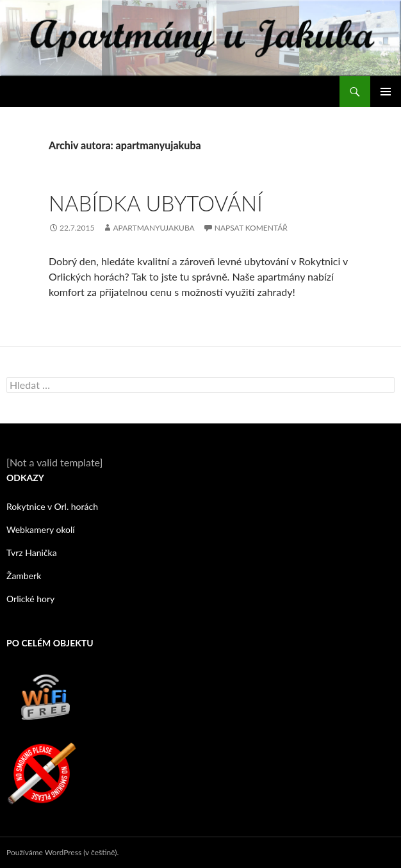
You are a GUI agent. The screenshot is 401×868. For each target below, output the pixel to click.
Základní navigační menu (386, 92)
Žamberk (24, 576)
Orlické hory (30, 599)
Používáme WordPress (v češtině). (62, 852)
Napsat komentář (251, 228)
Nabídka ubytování (156, 203)
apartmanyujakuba (153, 228)
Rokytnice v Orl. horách (52, 506)
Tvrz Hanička (32, 553)
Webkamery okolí (41, 529)
